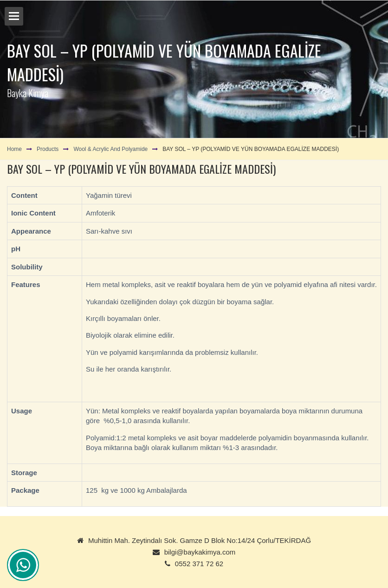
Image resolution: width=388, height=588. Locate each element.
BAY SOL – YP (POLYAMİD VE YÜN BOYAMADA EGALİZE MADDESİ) (251, 149)
